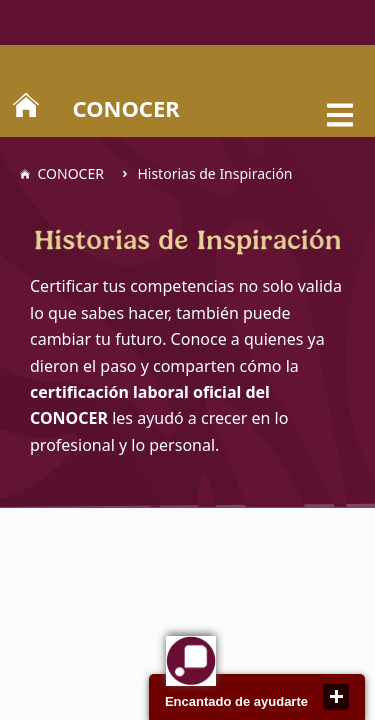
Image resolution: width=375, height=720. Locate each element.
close (336, 697)
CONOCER (126, 108)
